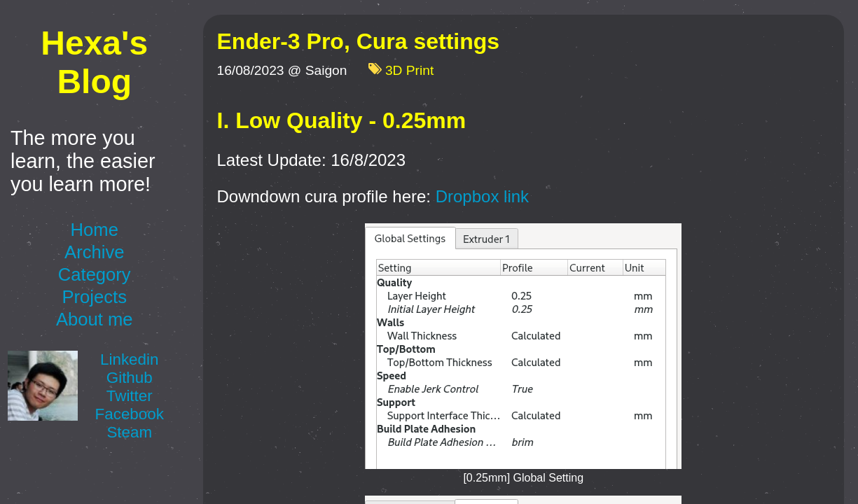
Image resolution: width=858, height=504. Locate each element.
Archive (94, 252)
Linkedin (129, 359)
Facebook (130, 414)
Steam (129, 432)
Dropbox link (482, 196)
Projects (95, 297)
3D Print (409, 71)
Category (95, 274)
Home (95, 230)
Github (130, 378)
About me (95, 319)
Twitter (130, 396)
